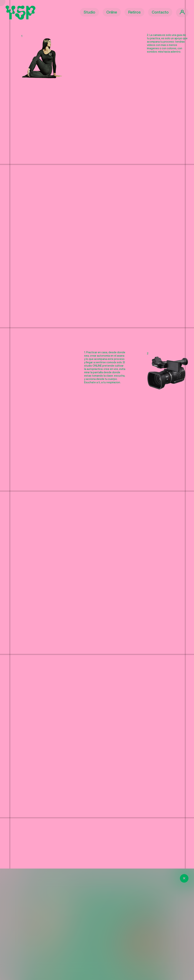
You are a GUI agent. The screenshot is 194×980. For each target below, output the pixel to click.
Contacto (160, 12)
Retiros (134, 12)
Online (112, 12)
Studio (89, 12)
